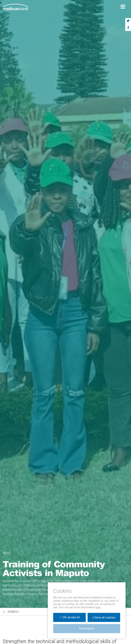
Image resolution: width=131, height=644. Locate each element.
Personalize (87, 629)
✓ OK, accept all (69, 617)
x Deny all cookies (104, 617)
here (98, 607)
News (7, 553)
